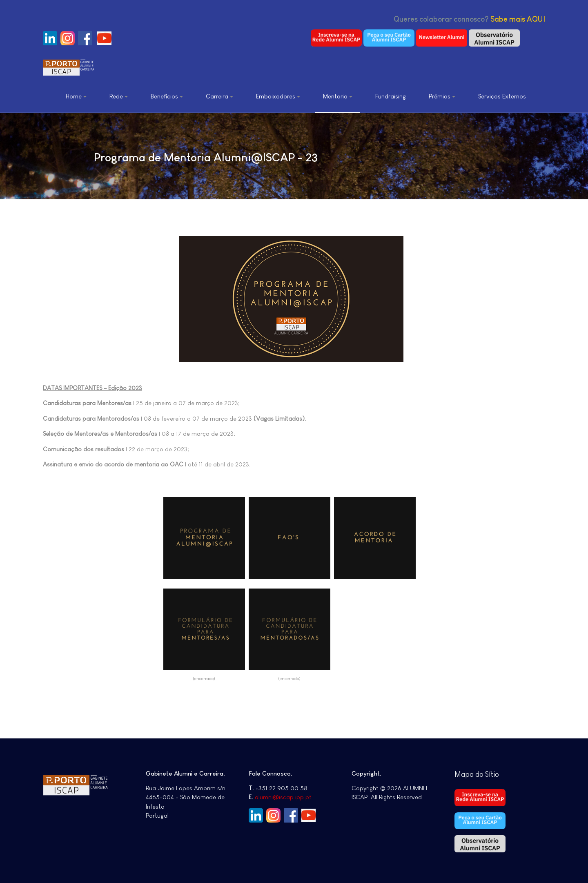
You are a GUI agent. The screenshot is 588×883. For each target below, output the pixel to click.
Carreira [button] (219, 96)
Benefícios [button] (167, 96)
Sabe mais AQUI (518, 19)
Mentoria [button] (338, 96)
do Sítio (487, 774)
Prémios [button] (442, 96)
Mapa (465, 774)
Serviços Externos (502, 96)
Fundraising (391, 96)
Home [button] (76, 96)
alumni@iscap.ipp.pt (283, 797)
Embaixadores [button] (278, 96)
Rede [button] (119, 96)
